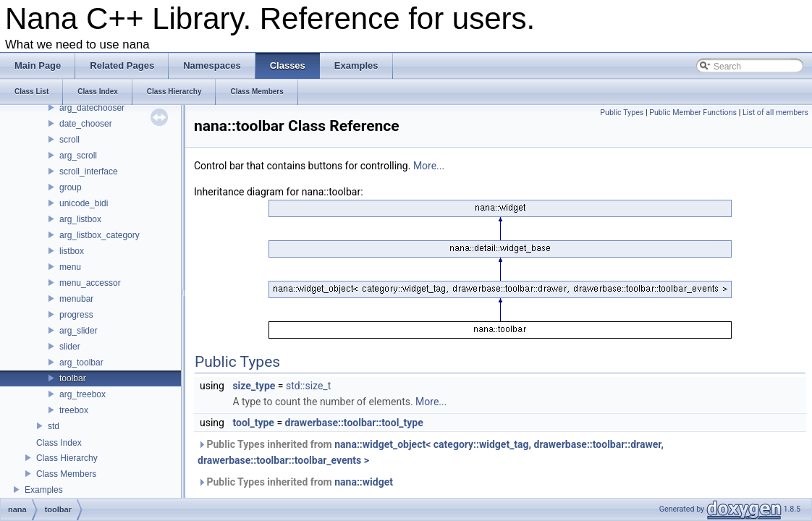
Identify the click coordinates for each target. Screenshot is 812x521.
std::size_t (308, 386)
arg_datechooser (92, 108)
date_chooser (86, 124)
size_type (254, 386)
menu (70, 267)
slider (70, 347)
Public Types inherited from (431, 452)
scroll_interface (89, 171)
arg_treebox (83, 394)
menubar (76, 299)
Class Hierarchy (67, 458)
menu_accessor (90, 283)
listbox (72, 251)
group (71, 187)
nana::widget (364, 482)
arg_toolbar (81, 363)
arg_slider (79, 331)
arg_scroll (78, 156)
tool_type (253, 423)
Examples (44, 490)
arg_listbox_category (100, 235)
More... (429, 166)
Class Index (59, 443)
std (54, 426)
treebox (74, 410)
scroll (69, 140)
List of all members (775, 113)
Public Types (622, 113)
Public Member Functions (693, 113)
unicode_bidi (84, 203)
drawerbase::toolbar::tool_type (354, 423)
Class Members (66, 474)
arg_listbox (80, 219)
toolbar (73, 378)
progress (76, 315)
